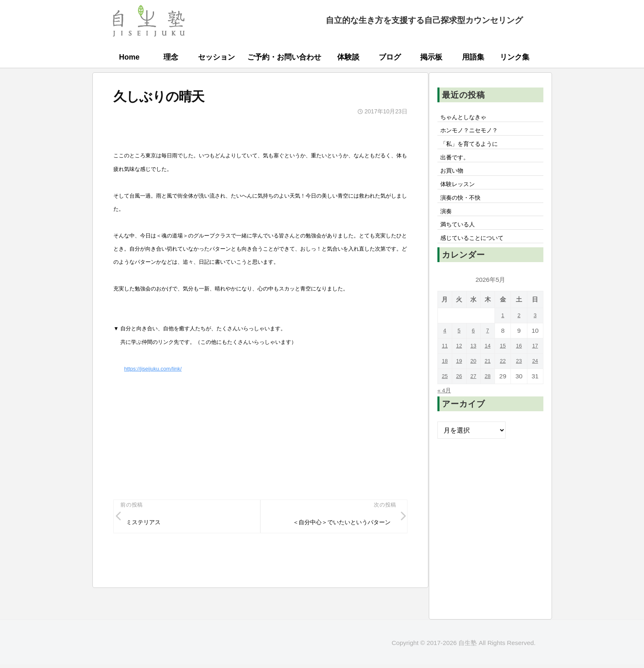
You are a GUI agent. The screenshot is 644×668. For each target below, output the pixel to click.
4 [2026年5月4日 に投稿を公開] (445, 348)
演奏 (447, 224)
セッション (216, 57)
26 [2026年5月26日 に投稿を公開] (460, 393)
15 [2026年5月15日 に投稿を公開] (505, 363)
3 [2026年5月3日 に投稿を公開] (536, 333)
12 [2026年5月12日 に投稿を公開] (460, 363)
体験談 (348, 57)
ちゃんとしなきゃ (467, 118)
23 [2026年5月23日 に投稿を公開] (521, 378)
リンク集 (515, 57)
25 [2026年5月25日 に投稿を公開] (445, 393)
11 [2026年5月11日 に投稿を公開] (445, 363)
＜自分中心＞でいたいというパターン (334, 524)
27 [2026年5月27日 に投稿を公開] (475, 393)
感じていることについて (477, 254)
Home (129, 57)
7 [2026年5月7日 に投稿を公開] (491, 348)
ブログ (390, 57)
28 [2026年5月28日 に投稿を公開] (490, 393)
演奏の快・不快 (464, 209)
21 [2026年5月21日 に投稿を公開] (490, 378)
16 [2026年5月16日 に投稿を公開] (521, 363)
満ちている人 (460, 239)
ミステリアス (147, 524)
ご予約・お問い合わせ (284, 57)
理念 (171, 57)
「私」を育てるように (474, 148)
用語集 (473, 57)
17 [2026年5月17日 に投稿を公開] (536, 363)
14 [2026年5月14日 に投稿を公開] (490, 363)
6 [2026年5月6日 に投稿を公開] (475, 348)
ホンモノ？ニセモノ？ (474, 133)
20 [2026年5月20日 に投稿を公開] (475, 378)
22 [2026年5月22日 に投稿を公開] (505, 378)
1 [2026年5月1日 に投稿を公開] (505, 333)
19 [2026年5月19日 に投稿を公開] (460, 378)
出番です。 (457, 163)
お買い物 (454, 178)
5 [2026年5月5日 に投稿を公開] (460, 348)
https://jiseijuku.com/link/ (153, 369)
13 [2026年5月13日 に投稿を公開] (475, 363)
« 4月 (445, 407)
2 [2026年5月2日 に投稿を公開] (521, 333)
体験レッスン (460, 193)
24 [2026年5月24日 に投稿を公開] (536, 378)
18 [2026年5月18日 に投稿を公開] (445, 378)
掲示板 (431, 57)
